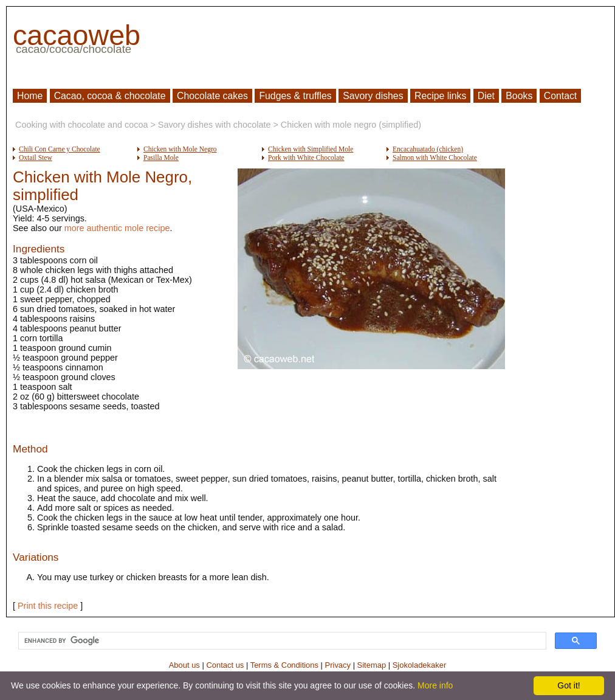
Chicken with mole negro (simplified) (351, 125)
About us (184, 665)
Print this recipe (48, 606)
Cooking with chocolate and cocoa (81, 125)
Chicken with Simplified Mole (311, 149)
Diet (486, 96)
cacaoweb (77, 35)
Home (30, 96)
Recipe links (440, 96)
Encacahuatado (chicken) (428, 149)
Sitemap (372, 665)
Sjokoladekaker (420, 665)
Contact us (225, 665)
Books (519, 96)
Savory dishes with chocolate (215, 125)
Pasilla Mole (161, 158)
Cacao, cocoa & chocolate (110, 96)
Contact (561, 96)
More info (435, 685)
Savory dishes (373, 96)
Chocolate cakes (212, 96)
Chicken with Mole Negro (180, 149)
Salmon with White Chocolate (435, 158)
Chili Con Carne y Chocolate (60, 149)
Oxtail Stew (36, 158)
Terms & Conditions (284, 665)
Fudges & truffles (295, 96)
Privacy (338, 665)
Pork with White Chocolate (306, 158)
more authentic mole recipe (117, 228)
